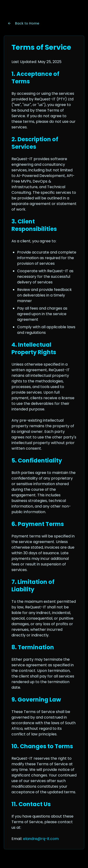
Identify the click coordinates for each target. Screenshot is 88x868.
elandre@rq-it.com (41, 839)
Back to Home (23, 23)
